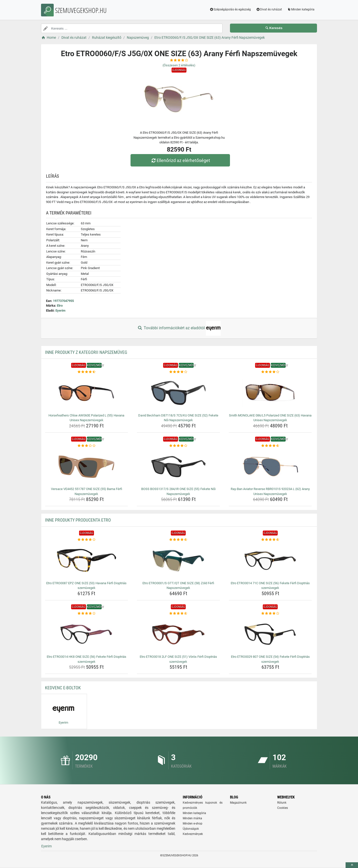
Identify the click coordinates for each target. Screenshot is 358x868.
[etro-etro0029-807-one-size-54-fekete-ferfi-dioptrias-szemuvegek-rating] (270, 614)
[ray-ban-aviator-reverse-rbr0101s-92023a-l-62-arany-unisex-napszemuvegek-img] (270, 467)
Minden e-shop (193, 824)
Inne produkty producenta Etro (78, 520)
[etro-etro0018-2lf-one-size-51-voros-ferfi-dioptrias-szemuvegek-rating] (178, 614)
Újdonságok (191, 829)
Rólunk (282, 803)
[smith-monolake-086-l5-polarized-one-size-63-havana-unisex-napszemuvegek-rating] (270, 372)
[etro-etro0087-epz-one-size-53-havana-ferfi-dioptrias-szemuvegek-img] (87, 561)
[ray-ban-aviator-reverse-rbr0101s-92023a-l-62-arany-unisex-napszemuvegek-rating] (270, 446)
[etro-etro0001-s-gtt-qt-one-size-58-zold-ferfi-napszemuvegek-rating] (178, 540)
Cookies (283, 808)
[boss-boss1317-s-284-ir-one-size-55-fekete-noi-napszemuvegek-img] (178, 467)
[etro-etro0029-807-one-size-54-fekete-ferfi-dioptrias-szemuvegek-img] (270, 634)
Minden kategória (301, 9)
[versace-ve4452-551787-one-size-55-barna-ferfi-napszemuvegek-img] (87, 467)
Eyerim (60, 310)
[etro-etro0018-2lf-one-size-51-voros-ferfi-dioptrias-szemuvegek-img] (178, 634)
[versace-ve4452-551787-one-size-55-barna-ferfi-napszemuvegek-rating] (87, 446)
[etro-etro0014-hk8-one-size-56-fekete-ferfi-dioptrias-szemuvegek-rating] (87, 614)
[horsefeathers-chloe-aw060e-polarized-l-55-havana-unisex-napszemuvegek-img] (87, 393)
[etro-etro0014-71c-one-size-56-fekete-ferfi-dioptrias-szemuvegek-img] (270, 561)
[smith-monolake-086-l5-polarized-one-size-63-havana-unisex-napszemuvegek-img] (270, 393)
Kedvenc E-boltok (63, 688)
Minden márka (192, 818)
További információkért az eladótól (179, 328)
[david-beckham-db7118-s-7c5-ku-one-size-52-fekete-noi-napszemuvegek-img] (178, 393)
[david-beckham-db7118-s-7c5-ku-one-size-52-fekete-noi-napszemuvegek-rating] (178, 372)
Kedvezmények (193, 834)
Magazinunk (238, 803)
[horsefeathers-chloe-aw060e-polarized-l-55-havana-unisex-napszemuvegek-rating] (87, 372)
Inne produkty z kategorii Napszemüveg (86, 352)
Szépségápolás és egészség (230, 9)
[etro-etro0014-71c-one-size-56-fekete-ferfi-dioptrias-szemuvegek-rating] (270, 540)
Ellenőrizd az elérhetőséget (180, 160)
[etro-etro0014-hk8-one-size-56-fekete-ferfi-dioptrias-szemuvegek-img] (87, 634)
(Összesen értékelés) (179, 65)
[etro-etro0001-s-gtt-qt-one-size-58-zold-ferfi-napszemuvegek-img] (178, 561)
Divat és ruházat (269, 9)
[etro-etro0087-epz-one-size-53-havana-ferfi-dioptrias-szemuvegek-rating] (87, 540)
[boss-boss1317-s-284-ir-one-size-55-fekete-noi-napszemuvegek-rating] (178, 446)
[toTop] (352, 865)
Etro (60, 306)
